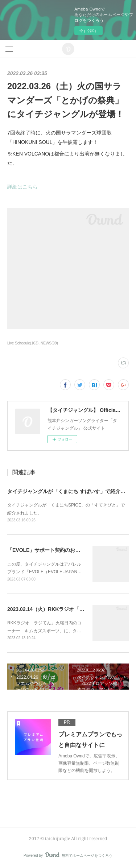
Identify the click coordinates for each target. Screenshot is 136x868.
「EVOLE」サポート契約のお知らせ (49, 550)
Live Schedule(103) (23, 343)
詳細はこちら (22, 187)
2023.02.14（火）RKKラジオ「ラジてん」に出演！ (66, 609)
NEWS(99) (49, 343)
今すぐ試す (88, 31)
